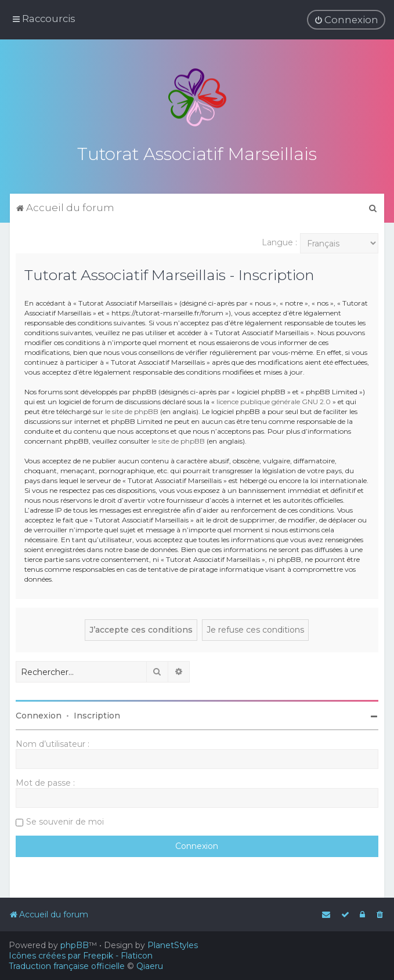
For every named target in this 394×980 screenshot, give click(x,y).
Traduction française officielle (67, 966)
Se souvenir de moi (65, 820)
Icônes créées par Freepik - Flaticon (81, 956)
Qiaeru (150, 966)
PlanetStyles (173, 945)
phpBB (75, 945)
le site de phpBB (132, 410)
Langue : (279, 241)
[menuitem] (346, 20)
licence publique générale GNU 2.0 (274, 400)
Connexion (39, 714)
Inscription (97, 714)
